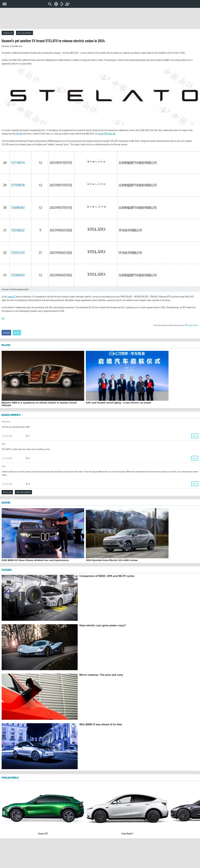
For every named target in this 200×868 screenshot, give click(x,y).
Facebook (6, 333)
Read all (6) (7, 492)
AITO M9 (19, 134)
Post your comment (24, 33)
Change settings (192, 325)
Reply (195, 436)
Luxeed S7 (11, 296)
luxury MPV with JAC (107, 134)
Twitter (17, 333)
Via (3, 318)
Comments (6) (8, 33)
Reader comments (13, 415)
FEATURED (7, 570)
